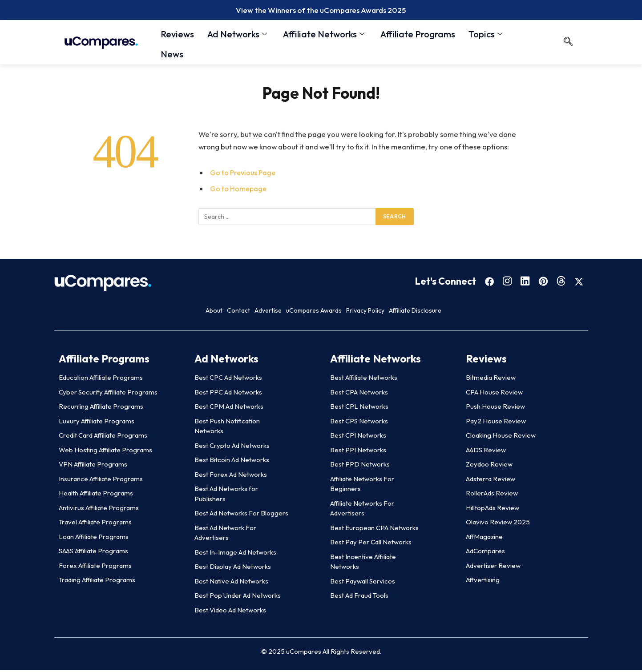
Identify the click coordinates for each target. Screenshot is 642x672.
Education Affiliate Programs (101, 380)
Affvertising (483, 582)
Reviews (177, 35)
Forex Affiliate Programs (95, 567)
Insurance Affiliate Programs (101, 481)
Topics (485, 35)
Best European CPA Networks (374, 529)
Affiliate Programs (418, 35)
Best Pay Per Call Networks (371, 544)
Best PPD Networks (360, 466)
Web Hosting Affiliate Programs (105, 452)
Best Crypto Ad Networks (232, 447)
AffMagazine (484, 538)
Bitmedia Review (491, 380)
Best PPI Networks (358, 452)
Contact (200, 312)
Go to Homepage (239, 191)
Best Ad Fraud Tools (359, 598)
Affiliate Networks (324, 35)
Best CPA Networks (359, 394)
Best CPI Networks (358, 437)
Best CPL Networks (359, 408)
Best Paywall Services (363, 583)
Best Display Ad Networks (233, 569)
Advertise (254, 312)
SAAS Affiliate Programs (93, 553)
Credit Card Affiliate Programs (103, 437)
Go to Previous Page (244, 175)
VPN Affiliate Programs (93, 466)
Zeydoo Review (489, 466)
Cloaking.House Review (501, 437)
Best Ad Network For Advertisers (225, 535)
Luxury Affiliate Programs (97, 423)
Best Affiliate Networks (364, 380)
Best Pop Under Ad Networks (238, 598)
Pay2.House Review (496, 423)
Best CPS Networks (359, 423)
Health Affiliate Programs (96, 495)
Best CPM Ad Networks (229, 408)
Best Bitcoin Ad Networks (232, 462)
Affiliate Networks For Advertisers (362, 510)
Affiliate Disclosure (491, 312)
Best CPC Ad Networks (228, 380)
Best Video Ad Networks (230, 612)
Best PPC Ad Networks (228, 394)
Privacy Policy (411, 312)
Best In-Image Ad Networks (235, 554)
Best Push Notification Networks (227, 428)
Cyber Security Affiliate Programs (108, 394)
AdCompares (485, 553)
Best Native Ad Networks (231, 583)
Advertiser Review (493, 567)
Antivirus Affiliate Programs (99, 509)
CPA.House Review (494, 394)
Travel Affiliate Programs (95, 524)
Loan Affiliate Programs (94, 538)
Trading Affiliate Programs (97, 582)
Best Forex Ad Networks (231, 476)
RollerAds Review (492, 495)
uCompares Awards (329, 312)
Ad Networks (237, 35)
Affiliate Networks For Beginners (362, 486)
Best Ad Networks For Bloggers (241, 515)
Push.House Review (495, 408)
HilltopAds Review (493, 509)
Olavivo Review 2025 (498, 524)
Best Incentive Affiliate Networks (363, 563)
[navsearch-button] (568, 44)
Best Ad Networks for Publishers (226, 496)
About (151, 312)
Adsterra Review (491, 481)
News (172, 53)
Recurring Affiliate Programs (101, 408)
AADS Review (486, 452)
